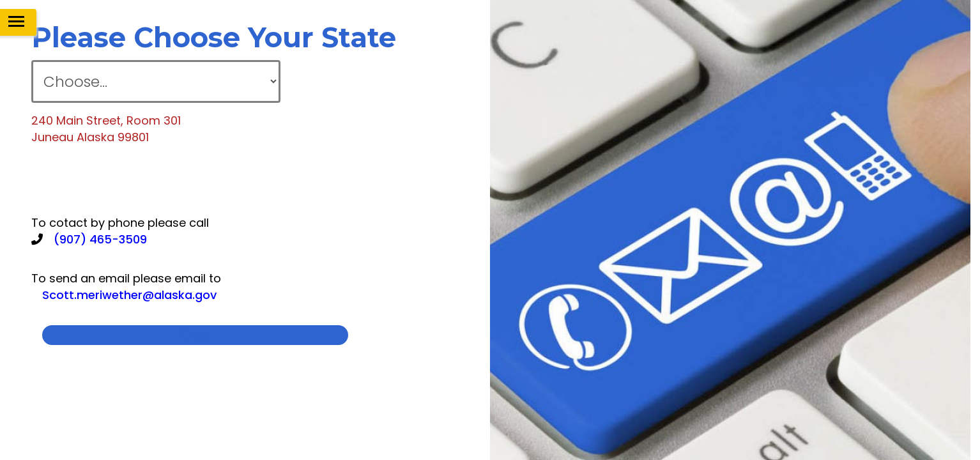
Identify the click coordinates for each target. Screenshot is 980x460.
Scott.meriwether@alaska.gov (129, 295)
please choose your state (214, 37)
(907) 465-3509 (100, 239)
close (195, 335)
